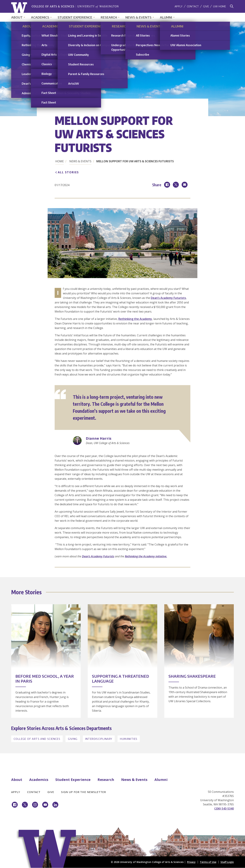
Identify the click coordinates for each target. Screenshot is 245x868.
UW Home (220, 6)
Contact (193, 6)
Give (206, 6)
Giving (73, 739)
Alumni (166, 17)
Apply (179, 6)
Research (109, 17)
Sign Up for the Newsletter (84, 792)
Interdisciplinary (99, 739)
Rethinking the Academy (135, 319)
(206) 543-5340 (224, 809)
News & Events (138, 17)
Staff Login (227, 862)
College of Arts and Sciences (37, 739)
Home (60, 161)
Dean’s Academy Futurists (168, 298)
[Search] (232, 6)
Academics (40, 17)
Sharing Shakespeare (192, 676)
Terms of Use (208, 862)
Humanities (129, 739)
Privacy (191, 862)
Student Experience (75, 17)
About (17, 17)
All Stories (68, 172)
